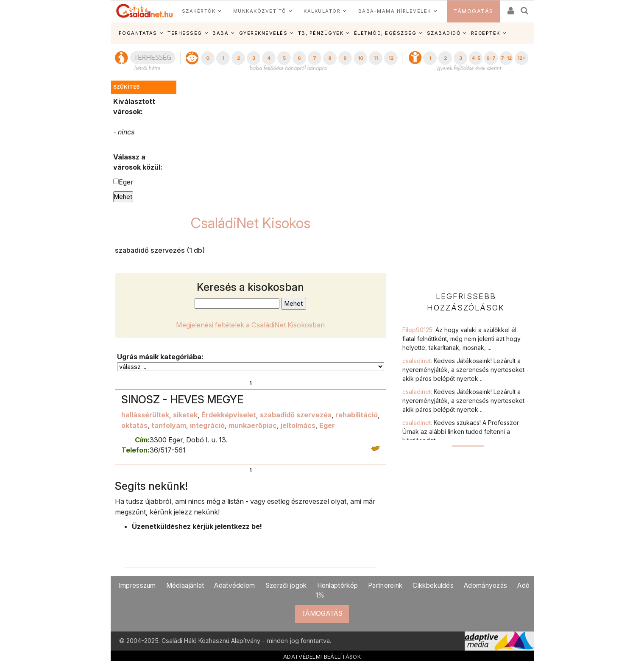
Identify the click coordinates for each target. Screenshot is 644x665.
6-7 (491, 58)
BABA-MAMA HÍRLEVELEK (395, 11)
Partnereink (385, 585)
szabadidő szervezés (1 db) (160, 250)
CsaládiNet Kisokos (251, 223)
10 (361, 58)
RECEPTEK (486, 33)
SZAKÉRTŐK (199, 11)
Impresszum (137, 585)
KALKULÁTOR (322, 11)
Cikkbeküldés (433, 585)
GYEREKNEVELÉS (263, 33)
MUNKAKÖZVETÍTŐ (260, 11)
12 (391, 58)
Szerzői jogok (286, 585)
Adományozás (485, 585)
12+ (521, 58)
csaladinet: (466, 370)
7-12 (506, 58)
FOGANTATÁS (138, 33)
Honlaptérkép (338, 585)
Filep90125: (461, 339)
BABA (220, 33)
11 (376, 58)
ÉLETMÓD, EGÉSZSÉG (385, 33)
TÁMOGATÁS (473, 11)
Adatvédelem (234, 585)
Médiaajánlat (185, 585)
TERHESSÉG (185, 33)
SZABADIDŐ (444, 33)
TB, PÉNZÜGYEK (321, 33)
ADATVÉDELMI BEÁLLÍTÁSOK (322, 657)
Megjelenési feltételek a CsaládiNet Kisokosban (250, 325)
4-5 (476, 58)
